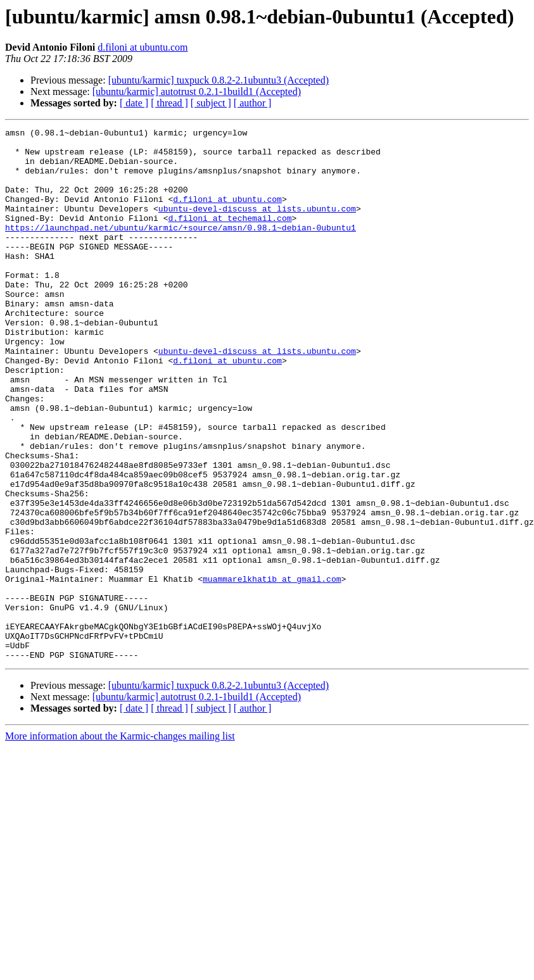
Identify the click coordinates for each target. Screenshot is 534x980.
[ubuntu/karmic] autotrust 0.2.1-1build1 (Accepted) (197, 91)
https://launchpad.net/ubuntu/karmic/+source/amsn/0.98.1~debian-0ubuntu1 (181, 248)
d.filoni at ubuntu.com (143, 47)
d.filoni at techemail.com (230, 237)
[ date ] (134, 103)
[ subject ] (211, 103)
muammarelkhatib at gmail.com (272, 670)
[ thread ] (169, 103)
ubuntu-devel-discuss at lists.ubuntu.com (257, 225)
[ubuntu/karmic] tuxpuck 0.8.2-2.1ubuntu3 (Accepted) (219, 80)
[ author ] (253, 103)
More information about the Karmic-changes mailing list (120, 842)
